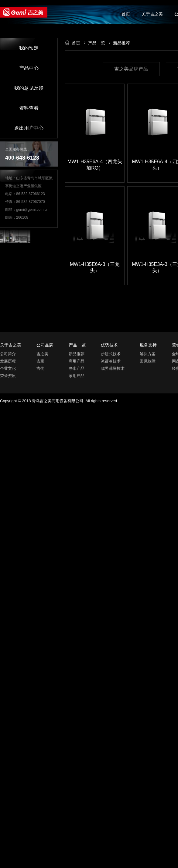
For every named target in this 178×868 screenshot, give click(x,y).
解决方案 (148, 354)
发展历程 (8, 361)
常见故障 (148, 361)
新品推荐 (77, 354)
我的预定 (29, 48)
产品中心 (29, 68)
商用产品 (77, 361)
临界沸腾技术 (113, 368)
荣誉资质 (8, 376)
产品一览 (94, 43)
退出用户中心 (29, 128)
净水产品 (77, 368)
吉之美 (42, 354)
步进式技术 (111, 354)
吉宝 (40, 361)
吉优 (40, 368)
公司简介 (8, 354)
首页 (126, 14)
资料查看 (29, 108)
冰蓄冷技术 (111, 361)
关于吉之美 (152, 14)
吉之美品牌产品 (131, 69)
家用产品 (77, 376)
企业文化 (8, 368)
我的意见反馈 (29, 88)
